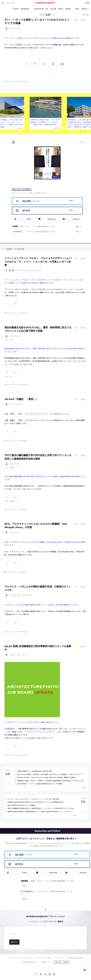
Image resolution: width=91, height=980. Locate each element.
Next (85, 132)
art (11, 404)
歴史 (7, 340)
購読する (14, 942)
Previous (81, 132)
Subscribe (76, 219)
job (23, 655)
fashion (38, 270)
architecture (15, 29)
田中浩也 (31, 486)
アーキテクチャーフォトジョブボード (40, 732)
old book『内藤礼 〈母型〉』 (21, 399)
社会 (11, 340)
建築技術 (12, 468)
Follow (71, 201)
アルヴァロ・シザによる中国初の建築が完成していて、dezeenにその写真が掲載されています (41, 605)
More (77, 226)
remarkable (27, 595)
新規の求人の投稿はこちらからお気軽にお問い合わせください (29, 738)
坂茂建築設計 (10, 729)
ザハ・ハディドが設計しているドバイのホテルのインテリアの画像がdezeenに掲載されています (42, 38)
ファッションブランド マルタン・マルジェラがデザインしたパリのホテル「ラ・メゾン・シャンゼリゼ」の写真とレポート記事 (38, 262)
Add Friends (52, 219)
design (31, 270)
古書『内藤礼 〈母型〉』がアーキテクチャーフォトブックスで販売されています (37, 414)
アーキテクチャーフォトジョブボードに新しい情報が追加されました (32, 722)
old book (18, 404)
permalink (25, 81)
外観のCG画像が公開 (30, 48)
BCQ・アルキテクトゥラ (14, 552)
